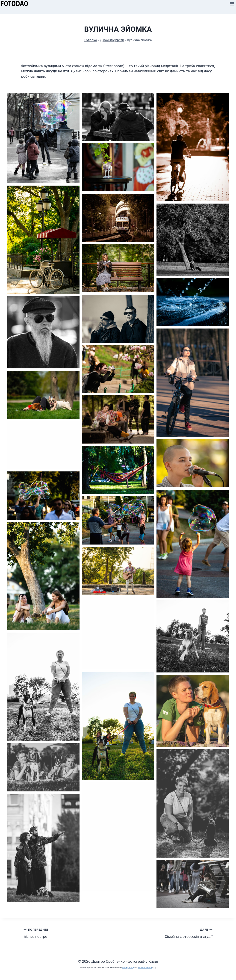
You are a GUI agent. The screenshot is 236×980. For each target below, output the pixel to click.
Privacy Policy (128, 967)
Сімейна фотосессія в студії (167, 933)
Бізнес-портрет (69, 933)
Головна (91, 40)
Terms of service (145, 967)
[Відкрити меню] (232, 4)
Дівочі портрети (112, 40)
